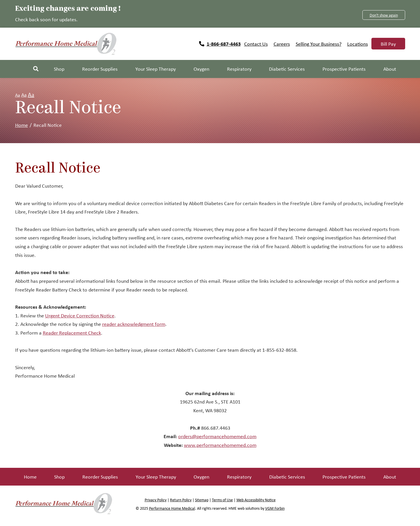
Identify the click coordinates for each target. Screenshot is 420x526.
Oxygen (201, 477)
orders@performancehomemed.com (217, 436)
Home (22, 125)
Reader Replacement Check (72, 333)
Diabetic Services (287, 477)
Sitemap (202, 500)
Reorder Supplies (100, 477)
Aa (18, 95)
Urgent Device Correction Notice (80, 315)
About (390, 477)
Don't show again (384, 15)
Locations (358, 44)
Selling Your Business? (319, 44)
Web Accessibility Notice (256, 500)
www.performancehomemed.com (220, 445)
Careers (282, 44)
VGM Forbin (275, 508)
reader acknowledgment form (134, 324)
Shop (59, 69)
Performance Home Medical (172, 508)
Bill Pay (388, 44)
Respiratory (239, 477)
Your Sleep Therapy (156, 477)
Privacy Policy (156, 500)
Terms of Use (222, 500)
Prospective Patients (344, 477)
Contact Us (256, 44)
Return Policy (181, 500)
